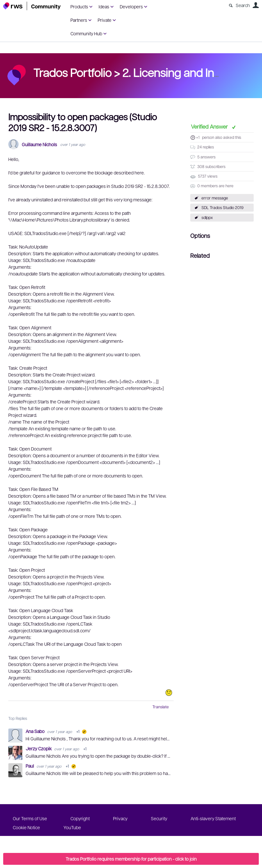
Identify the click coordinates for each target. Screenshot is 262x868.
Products (79, 6)
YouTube (72, 827)
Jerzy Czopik (39, 748)
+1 (198, 137)
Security (159, 818)
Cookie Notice (26, 827)
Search (243, 5)
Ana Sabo (36, 731)
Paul (30, 766)
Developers (131, 6)
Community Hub (86, 33)
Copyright (80, 818)
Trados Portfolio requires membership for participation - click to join (131, 859)
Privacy (120, 818)
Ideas (104, 6)
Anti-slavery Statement (213, 818)
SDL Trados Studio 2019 (222, 207)
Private (105, 20)
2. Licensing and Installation (190, 72)
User (256, 5)
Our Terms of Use (30, 818)
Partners (79, 20)
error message (215, 198)
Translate (161, 707)
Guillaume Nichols (39, 144)
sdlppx (207, 217)
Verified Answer (210, 126)
